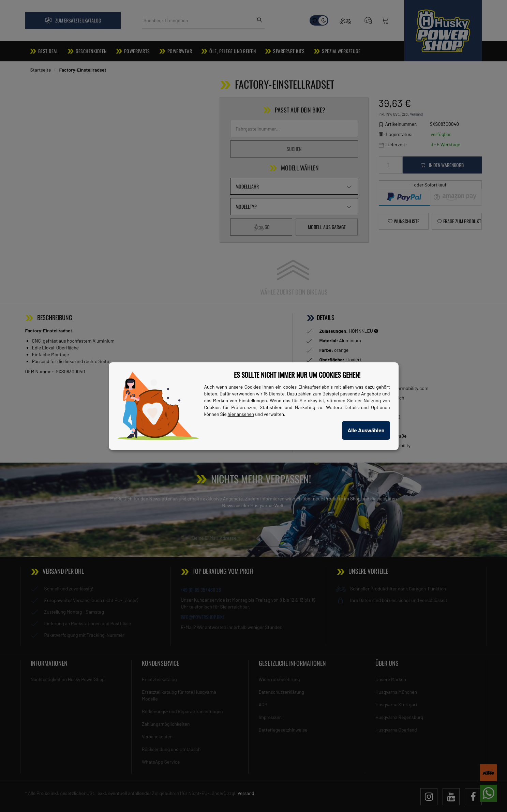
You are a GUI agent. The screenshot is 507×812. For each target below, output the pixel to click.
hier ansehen (241, 414)
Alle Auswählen (366, 430)
